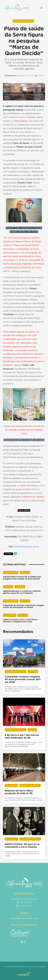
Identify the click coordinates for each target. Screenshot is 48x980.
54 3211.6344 (24, 902)
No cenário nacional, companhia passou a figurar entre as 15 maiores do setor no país (24, 799)
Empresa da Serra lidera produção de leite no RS (19, 792)
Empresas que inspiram (23, 21)
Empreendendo (11, 572)
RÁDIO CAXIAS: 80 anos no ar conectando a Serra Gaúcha (22, 846)
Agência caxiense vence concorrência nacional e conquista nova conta (20, 621)
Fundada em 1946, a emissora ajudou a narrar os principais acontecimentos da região (22, 854)
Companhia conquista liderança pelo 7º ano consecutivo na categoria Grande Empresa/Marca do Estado (24, 744)
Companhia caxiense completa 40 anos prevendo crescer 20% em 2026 (23, 679)
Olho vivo (25, 572)
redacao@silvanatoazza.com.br (24, 899)
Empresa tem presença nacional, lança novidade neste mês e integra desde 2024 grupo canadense (23, 689)
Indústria (32, 730)
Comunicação (10, 615)
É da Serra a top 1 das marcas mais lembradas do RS (22, 736)
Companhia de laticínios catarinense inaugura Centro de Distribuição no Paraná (23, 606)
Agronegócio (11, 785)
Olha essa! (20, 587)
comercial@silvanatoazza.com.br (24, 918)
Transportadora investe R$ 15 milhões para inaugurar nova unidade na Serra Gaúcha (22, 578)
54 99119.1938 (24, 906)
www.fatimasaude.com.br (26, 547)
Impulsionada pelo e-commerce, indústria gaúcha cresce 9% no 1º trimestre (22, 592)
